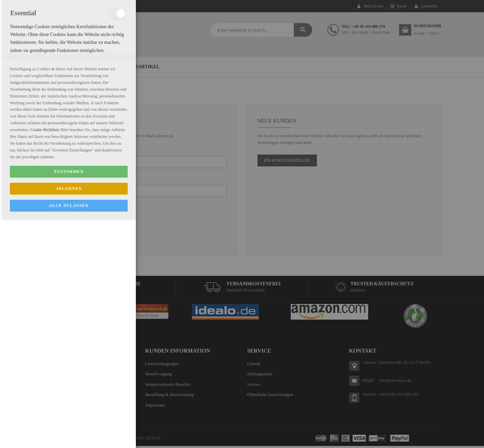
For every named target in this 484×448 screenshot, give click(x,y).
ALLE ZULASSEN (69, 434)
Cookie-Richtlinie (45, 358)
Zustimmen (69, 400)
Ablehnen (69, 417)
